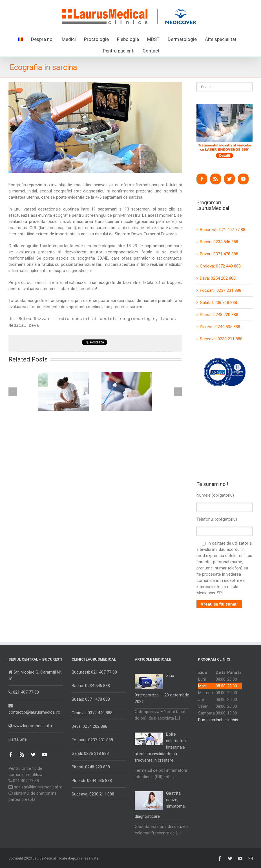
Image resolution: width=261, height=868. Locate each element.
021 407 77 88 (24, 692)
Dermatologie (182, 39)
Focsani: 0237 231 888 (221, 290)
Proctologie (96, 39)
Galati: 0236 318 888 (218, 303)
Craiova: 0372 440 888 (220, 266)
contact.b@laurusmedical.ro (34, 709)
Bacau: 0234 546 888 (219, 242)
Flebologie (128, 39)
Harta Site (18, 739)
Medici (69, 39)
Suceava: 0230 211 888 (221, 339)
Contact (151, 51)
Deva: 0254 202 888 (218, 278)
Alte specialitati (221, 39)
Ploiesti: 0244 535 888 (220, 327)
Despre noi (42, 39)
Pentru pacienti (119, 51)
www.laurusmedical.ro (31, 726)
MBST (153, 39)
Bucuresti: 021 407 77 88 (223, 230)
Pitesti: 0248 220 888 (219, 315)
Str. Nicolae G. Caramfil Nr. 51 (35, 675)
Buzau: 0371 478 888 (219, 254)
